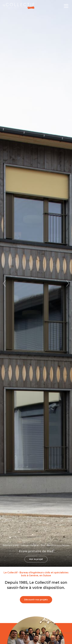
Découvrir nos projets (36, 600)
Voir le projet (36, 559)
